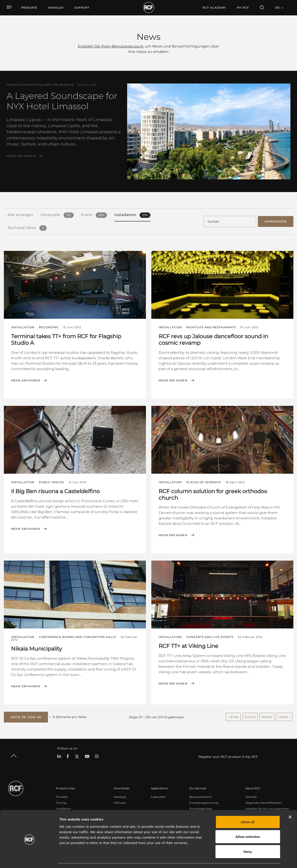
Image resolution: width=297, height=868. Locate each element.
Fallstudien (158, 796)
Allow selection (248, 824)
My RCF (243, 8)
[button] (26, 717)
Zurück (250, 716)
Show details (233, 859)
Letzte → (284, 716)
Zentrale (251, 796)
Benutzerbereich (200, 796)
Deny (248, 838)
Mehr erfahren (21, 156)
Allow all (248, 809)
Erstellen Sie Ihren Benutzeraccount (111, 46)
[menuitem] (56, 8)
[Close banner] (290, 804)
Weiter (267, 716)
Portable (62, 796)
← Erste (233, 716)
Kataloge (120, 796)
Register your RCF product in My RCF (228, 756)
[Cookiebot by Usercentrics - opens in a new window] (29, 859)
